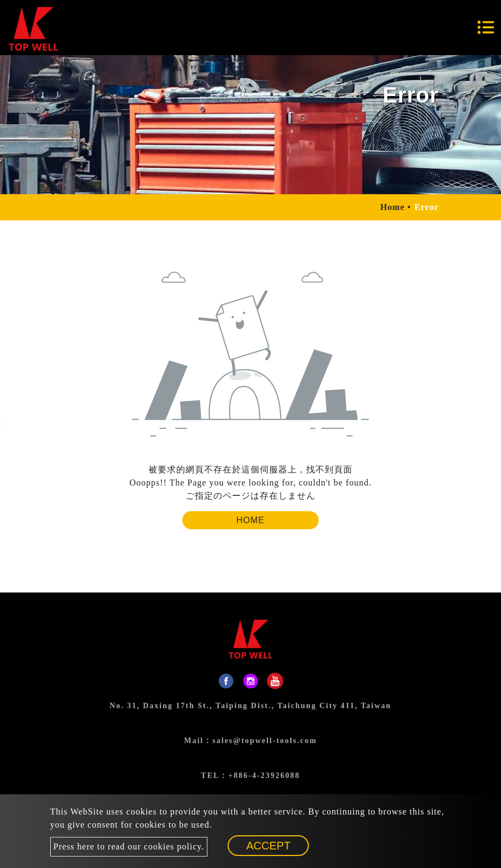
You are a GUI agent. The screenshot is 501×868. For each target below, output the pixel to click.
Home (393, 207)
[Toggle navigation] (486, 27)
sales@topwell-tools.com (265, 741)
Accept (268, 846)
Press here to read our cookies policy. (129, 846)
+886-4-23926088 (264, 776)
